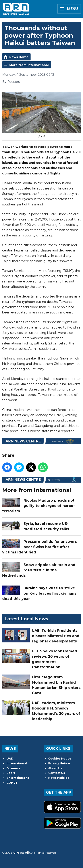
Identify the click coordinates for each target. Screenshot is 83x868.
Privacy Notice (59, 763)
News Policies (59, 778)
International (17, 763)
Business (13, 768)
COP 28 (12, 783)
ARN (16, 853)
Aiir (28, 853)
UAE (10, 759)
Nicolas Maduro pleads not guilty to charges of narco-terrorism (39, 506)
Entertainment (18, 778)
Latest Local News (26, 619)
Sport (11, 773)
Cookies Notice (60, 759)
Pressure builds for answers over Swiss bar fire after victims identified (40, 547)
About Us (55, 768)
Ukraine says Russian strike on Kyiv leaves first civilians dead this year (39, 593)
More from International (29, 65)
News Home (19, 57)
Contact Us (57, 773)
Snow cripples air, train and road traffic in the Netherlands (39, 570)
